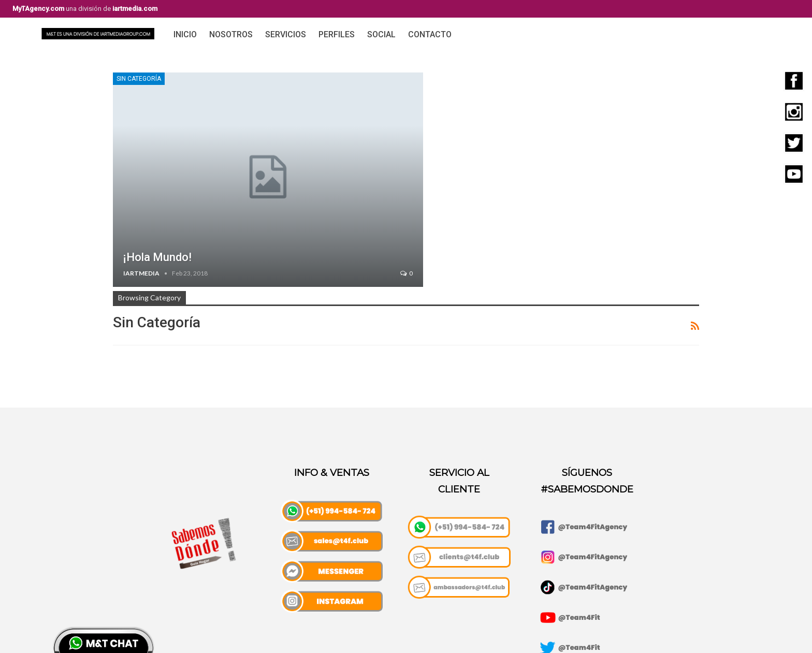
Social (381, 34)
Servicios (286, 34)
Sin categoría (139, 79)
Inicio (185, 34)
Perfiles (337, 34)
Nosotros (231, 34)
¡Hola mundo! (157, 257)
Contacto (430, 34)
